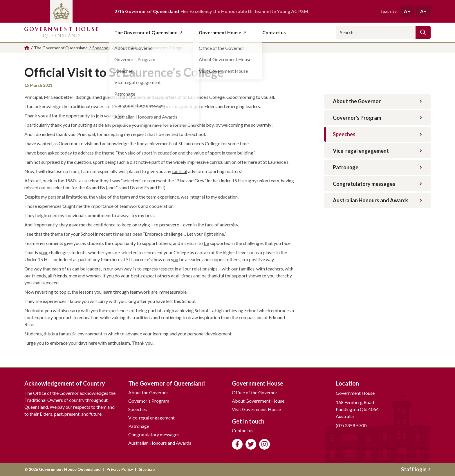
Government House (223, 32)
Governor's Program (377, 118)
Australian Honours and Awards (377, 200)
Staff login (416, 469)
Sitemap (147, 469)
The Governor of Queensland (149, 32)
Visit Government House (256, 409)
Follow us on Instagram (264, 444)
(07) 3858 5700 (351, 425)
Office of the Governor (255, 392)
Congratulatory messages (377, 184)
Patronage (377, 167)
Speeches (377, 134)
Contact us (243, 430)
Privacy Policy (120, 469)
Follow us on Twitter (251, 444)
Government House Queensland (61, 32)
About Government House (258, 401)
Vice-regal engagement (377, 151)
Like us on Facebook (237, 444)
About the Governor (377, 101)
